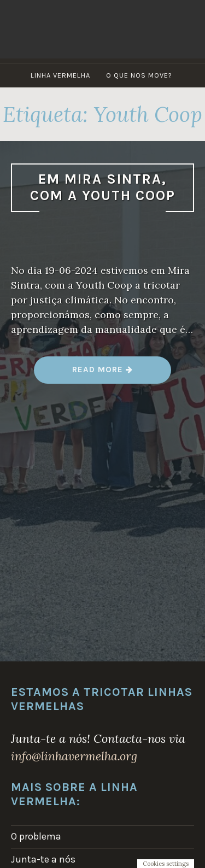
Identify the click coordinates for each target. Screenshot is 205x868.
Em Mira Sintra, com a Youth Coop (103, 187)
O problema (36, 836)
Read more (102, 374)
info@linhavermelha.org (74, 756)
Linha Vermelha (60, 75)
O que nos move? (139, 75)
